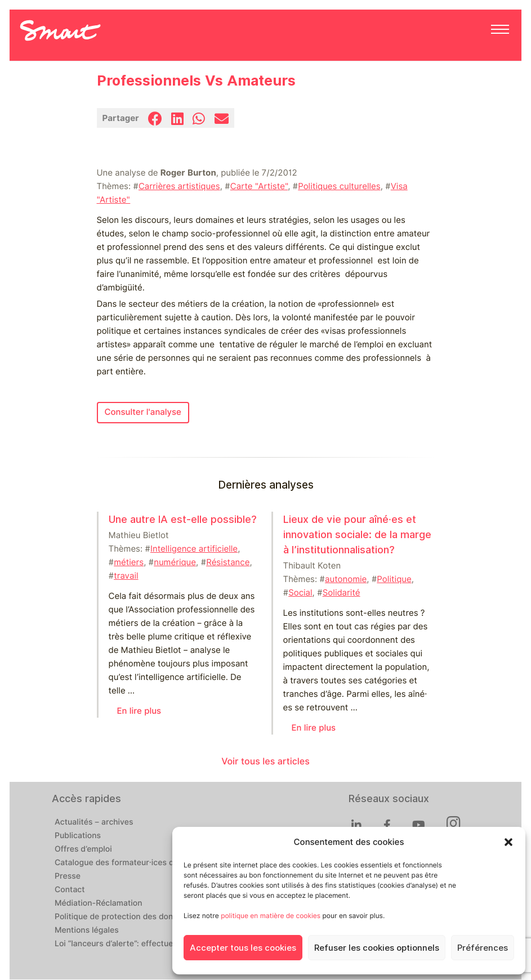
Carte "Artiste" (259, 186)
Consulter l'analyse (143, 412)
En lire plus (139, 711)
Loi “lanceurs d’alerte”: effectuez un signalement (146, 944)
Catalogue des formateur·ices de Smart (129, 863)
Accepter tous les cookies (243, 948)
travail (126, 576)
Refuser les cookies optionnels (377, 948)
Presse (68, 876)
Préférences (483, 948)
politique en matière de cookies (271, 916)
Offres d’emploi (83, 849)
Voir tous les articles (265, 761)
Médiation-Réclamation (99, 903)
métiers (129, 562)
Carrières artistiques (179, 186)
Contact (70, 890)
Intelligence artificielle (194, 549)
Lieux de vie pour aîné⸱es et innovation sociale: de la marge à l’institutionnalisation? (357, 534)
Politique (394, 579)
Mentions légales (87, 930)
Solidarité (342, 593)
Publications (78, 836)
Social (300, 593)
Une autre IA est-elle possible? (183, 519)
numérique (175, 562)
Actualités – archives (94, 822)
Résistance (228, 562)
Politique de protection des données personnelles (148, 917)
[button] (508, 842)
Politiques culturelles (339, 186)
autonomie (346, 579)
